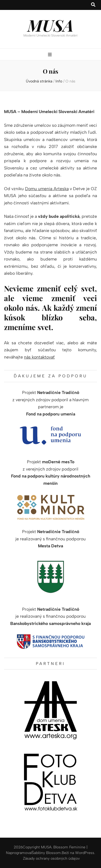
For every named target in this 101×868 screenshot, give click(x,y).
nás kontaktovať (39, 357)
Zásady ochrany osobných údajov (51, 858)
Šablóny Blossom (46, 853)
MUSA (50, 25)
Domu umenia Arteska (47, 189)
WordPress (85, 853)
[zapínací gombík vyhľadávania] (93, 5)
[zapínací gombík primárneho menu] (50, 55)
